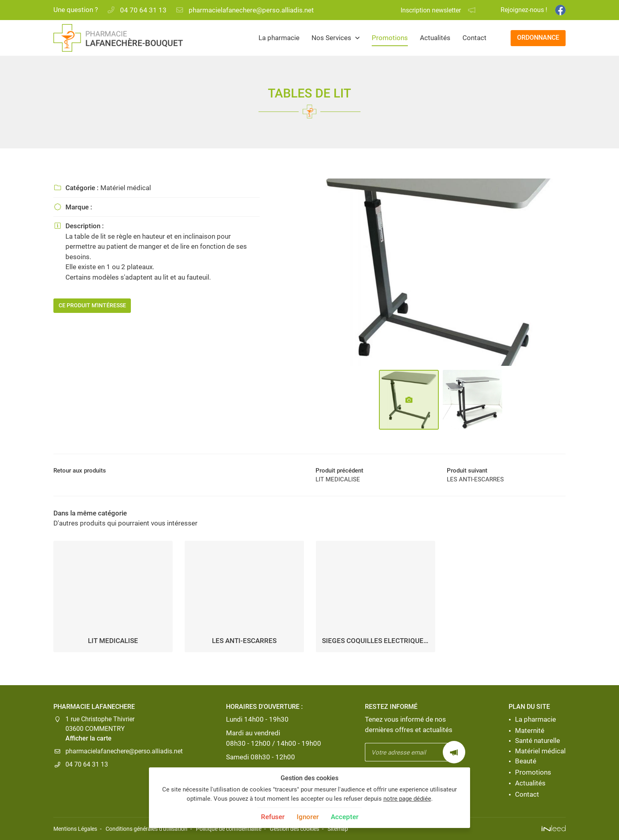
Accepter (345, 817)
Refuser (273, 817)
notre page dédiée (407, 799)
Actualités (435, 38)
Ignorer (308, 817)
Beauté (526, 761)
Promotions (390, 38)
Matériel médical (540, 751)
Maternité (530, 730)
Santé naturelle (538, 741)
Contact (474, 38)
